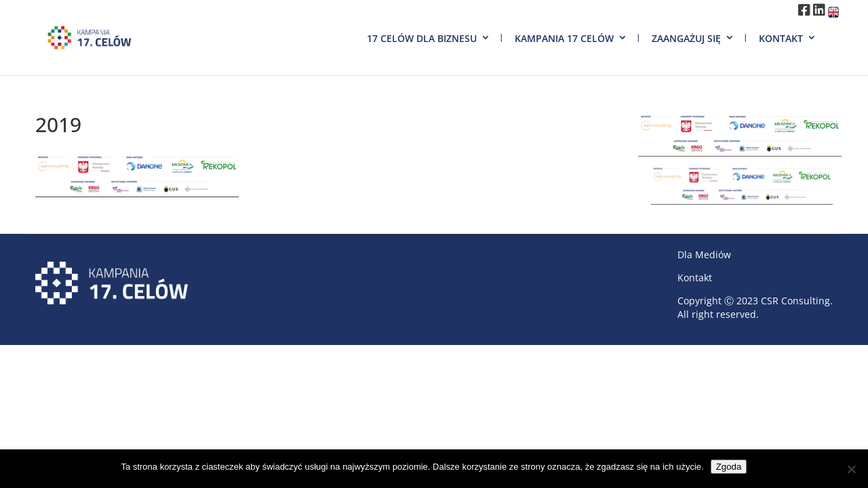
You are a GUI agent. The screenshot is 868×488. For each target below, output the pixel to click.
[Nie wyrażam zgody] (851, 469)
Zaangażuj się (686, 38)
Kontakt (781, 38)
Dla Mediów (704, 255)
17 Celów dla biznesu (422, 38)
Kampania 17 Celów (564, 38)
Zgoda (729, 467)
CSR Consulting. (797, 301)
